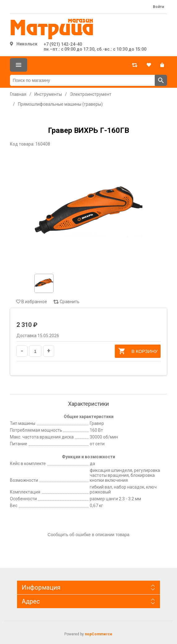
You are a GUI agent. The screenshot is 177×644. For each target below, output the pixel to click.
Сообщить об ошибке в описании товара (88, 535)
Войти (158, 7)
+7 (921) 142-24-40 (63, 44)
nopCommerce (99, 634)
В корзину (138, 351)
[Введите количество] (35, 351)
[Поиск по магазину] (82, 80)
